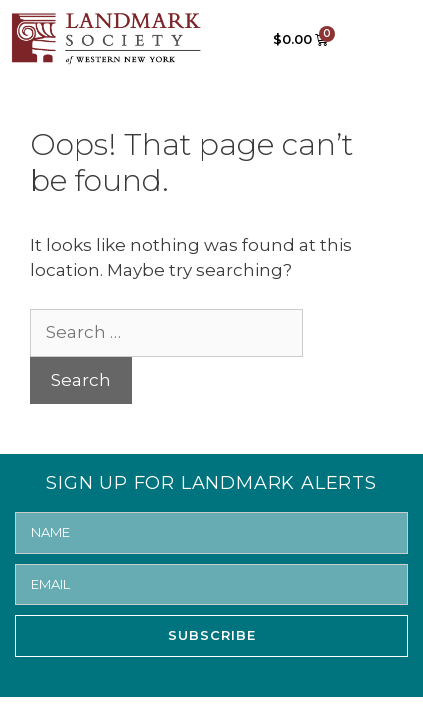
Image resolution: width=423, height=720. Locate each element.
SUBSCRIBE (212, 635)
